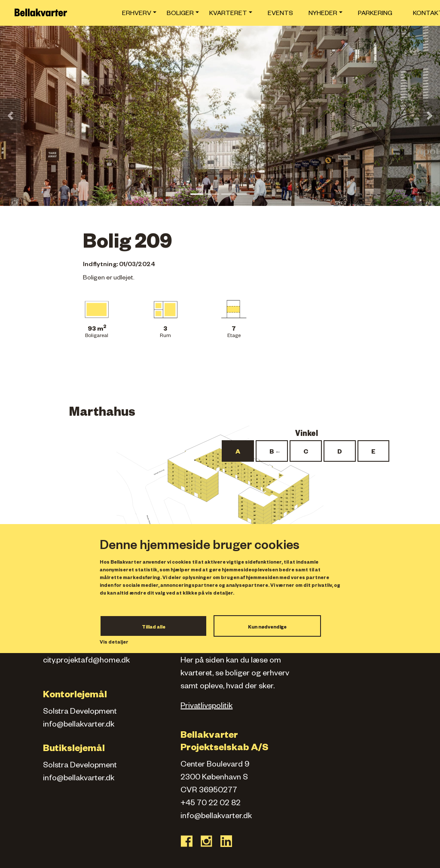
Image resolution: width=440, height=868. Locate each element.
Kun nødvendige (267, 628)
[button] (10, 116)
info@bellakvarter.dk (79, 725)
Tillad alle (154, 628)
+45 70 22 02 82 (211, 804)
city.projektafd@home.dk (86, 661)
